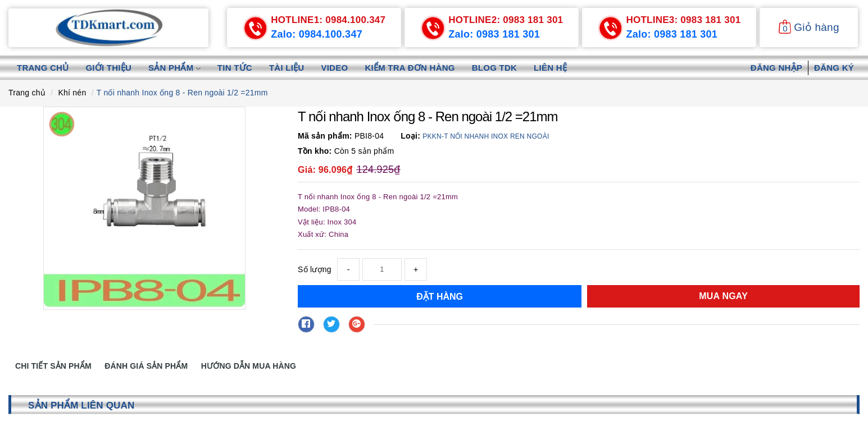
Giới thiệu (108, 68)
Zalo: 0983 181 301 (494, 34)
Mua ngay (723, 296)
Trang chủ (43, 68)
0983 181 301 (506, 20)
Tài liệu (287, 68)
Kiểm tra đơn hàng (410, 68)
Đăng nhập (776, 68)
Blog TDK (494, 68)
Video (334, 68)
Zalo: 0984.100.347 (317, 34)
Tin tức (235, 68)
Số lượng (315, 269)
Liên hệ (550, 68)
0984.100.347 (328, 20)
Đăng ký (834, 68)
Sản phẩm (174, 68)
